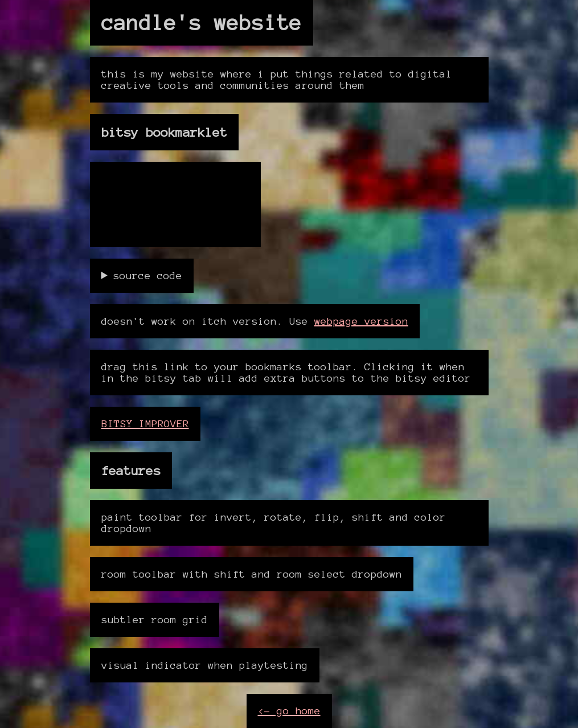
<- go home (289, 711)
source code (148, 276)
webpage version (361, 321)
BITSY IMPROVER (145, 424)
